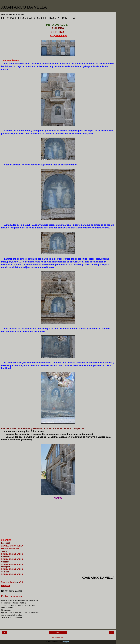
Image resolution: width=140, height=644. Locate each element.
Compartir (6, 586)
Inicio (58, 633)
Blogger (66, 642)
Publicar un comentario (13, 596)
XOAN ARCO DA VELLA (24, 7)
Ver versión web (58, 637)
